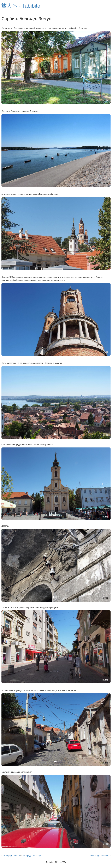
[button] (10, 402)
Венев (105, 856)
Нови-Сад (94, 856)
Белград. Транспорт (32, 856)
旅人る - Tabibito (21, 6)
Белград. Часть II (12, 856)
